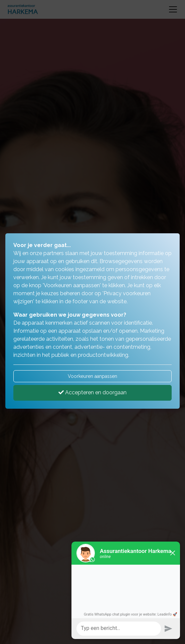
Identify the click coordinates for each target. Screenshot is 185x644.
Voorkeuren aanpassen (93, 376)
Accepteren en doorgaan (93, 392)
